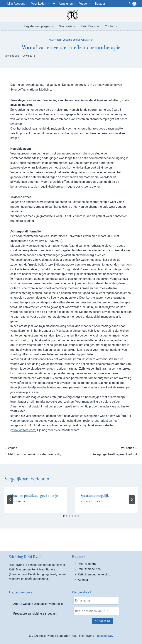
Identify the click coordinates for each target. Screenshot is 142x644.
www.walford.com (23, 430)
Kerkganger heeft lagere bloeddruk (106, 451)
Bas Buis (15, 56)
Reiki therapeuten (89, 622)
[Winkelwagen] (133, 4)
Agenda (83, 633)
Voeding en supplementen (78, 40)
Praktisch (55, 40)
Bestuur (100, 4)
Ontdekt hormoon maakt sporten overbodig (36, 451)
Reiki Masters (87, 617)
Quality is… (89, 562)
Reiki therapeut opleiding (94, 627)
